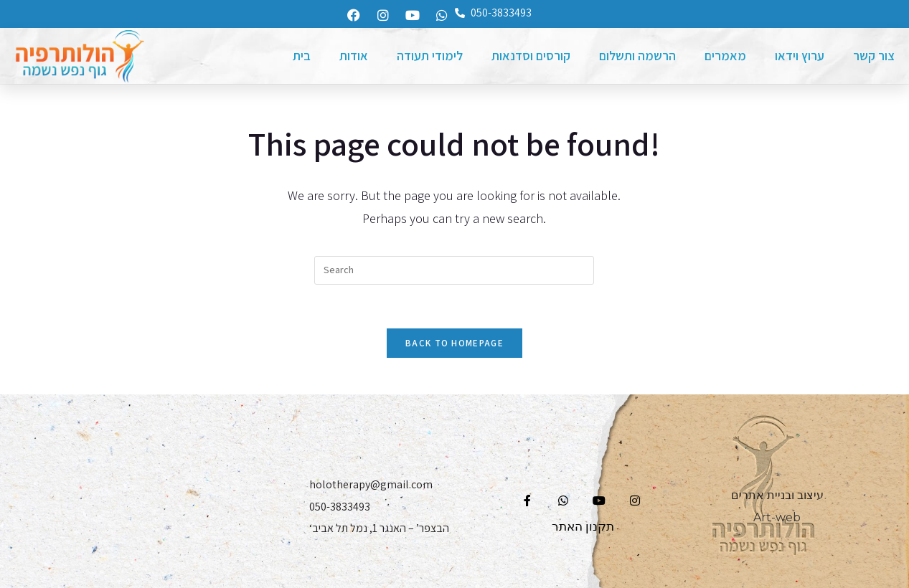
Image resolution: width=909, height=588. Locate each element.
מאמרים (725, 56)
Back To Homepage (454, 343)
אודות (354, 56)
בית (302, 56)
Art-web (777, 517)
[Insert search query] (454, 270)
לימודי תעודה (430, 56)
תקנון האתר (583, 526)
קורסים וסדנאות (531, 56)
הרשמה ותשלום (637, 56)
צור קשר (874, 56)
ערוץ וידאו (800, 56)
